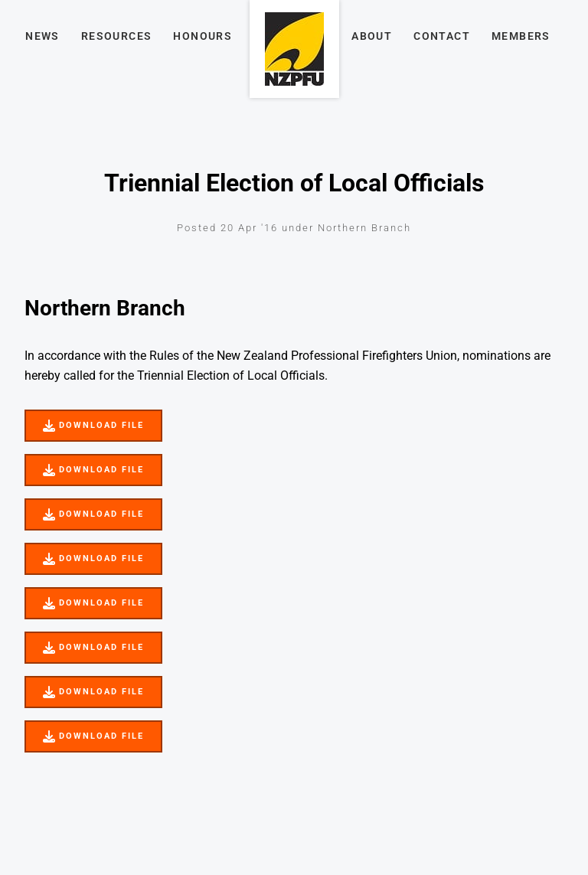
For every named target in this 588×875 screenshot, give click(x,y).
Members (521, 36)
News (42, 36)
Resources (117, 36)
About (372, 36)
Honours (203, 36)
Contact (442, 36)
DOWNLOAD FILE (71, 419)
